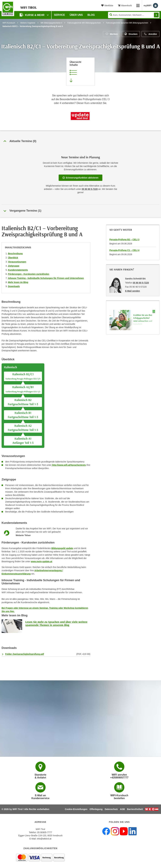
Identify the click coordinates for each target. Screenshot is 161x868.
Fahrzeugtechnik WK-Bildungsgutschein (84, 23)
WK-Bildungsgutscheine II (51, 23)
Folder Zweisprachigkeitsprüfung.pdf (25, 654)
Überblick (13, 258)
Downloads (14, 286)
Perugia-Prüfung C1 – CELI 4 (124, 250)
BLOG (91, 15)
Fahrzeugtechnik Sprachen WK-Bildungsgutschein (127, 23)
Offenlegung (96, 809)
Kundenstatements (18, 270)
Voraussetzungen (17, 262)
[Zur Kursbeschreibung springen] (80, 72)
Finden (156, 15)
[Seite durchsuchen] (134, 15)
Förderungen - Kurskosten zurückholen (29, 274)
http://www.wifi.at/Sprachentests (69, 465)
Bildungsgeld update (62, 548)
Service (59, 15)
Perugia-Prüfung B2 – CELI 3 (124, 240)
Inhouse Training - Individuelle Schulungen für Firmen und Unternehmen (46, 278)
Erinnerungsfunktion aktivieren (80, 178)
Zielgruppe (14, 266)
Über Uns (76, 15)
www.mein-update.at (42, 561)
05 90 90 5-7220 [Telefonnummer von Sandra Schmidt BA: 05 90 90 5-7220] (141, 283)
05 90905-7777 (44, 832)
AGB (122, 809)
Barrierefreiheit (135, 809)
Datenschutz (111, 809)
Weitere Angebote (28, 23)
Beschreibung (15, 254)
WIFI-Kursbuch (9, 23)
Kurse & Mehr (32, 15)
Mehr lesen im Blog (18, 282)
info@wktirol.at (44, 839)
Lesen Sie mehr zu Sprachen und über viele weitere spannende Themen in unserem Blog (56, 623)
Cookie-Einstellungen (76, 809)
